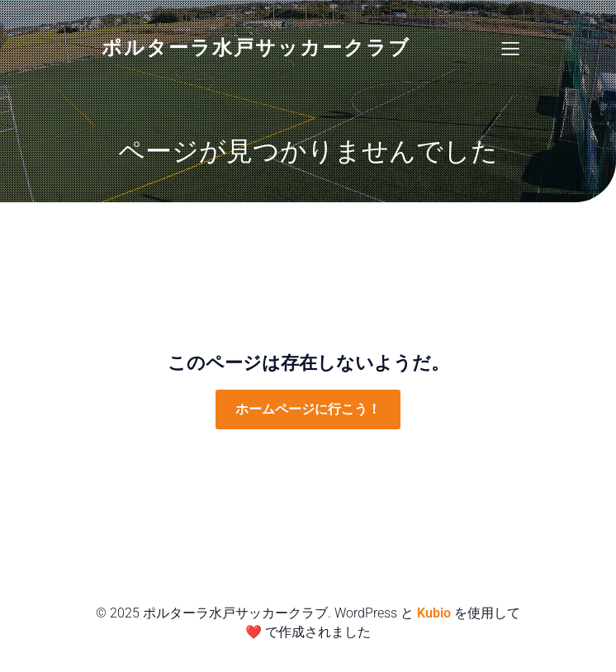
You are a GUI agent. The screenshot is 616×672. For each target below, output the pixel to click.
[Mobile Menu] (510, 48)
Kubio (434, 613)
